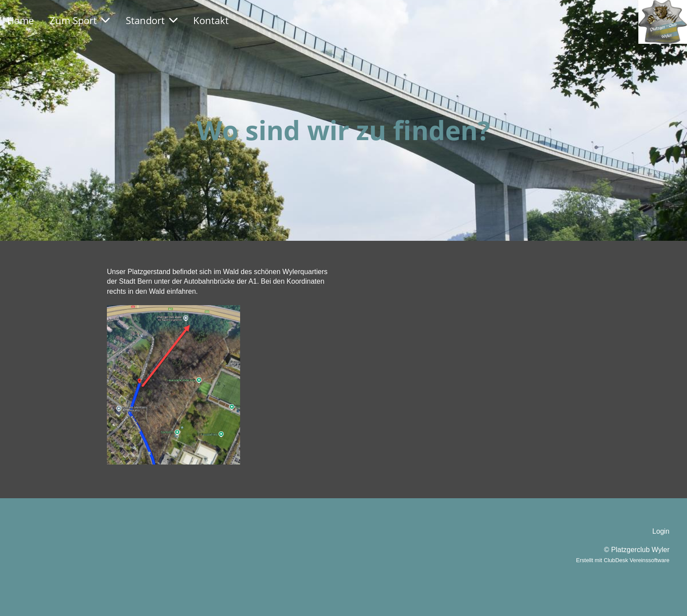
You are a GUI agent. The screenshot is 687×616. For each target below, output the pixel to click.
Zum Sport (80, 20)
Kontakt (211, 20)
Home (20, 20)
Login (661, 531)
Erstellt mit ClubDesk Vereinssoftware (623, 560)
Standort (152, 20)
